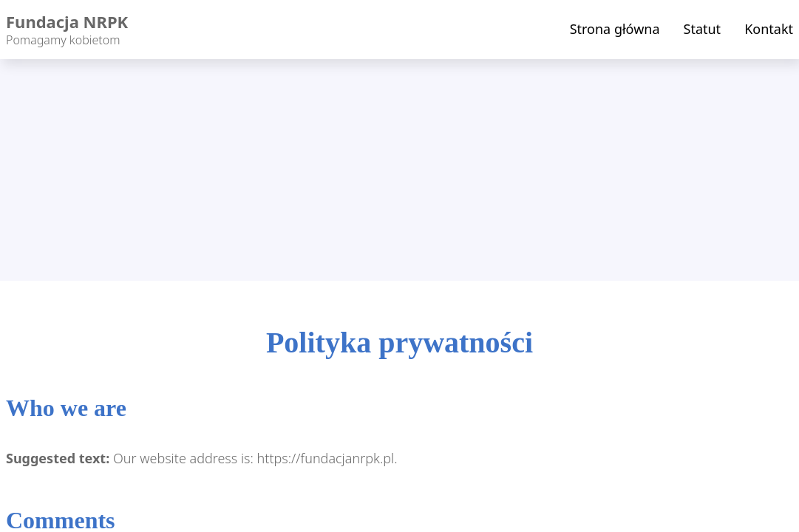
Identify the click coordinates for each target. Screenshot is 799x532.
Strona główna (615, 29)
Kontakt (769, 29)
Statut (703, 29)
